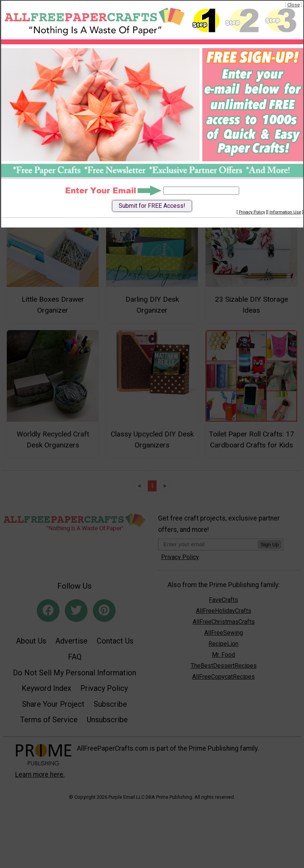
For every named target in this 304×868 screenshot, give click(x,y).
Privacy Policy (252, 212)
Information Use (285, 212)
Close (294, 5)
